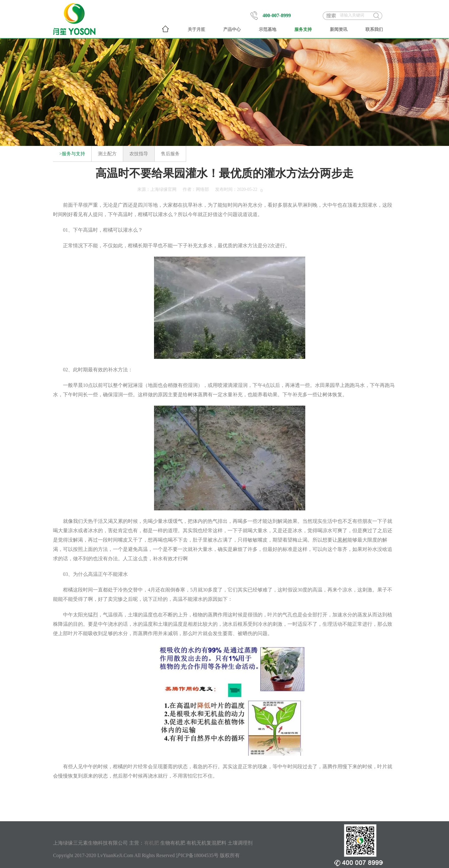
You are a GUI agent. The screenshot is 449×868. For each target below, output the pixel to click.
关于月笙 (196, 29)
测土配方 (107, 154)
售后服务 (170, 154)
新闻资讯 (339, 29)
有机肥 (152, 843)
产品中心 (232, 29)
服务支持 (303, 29)
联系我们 (374, 29)
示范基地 (268, 29)
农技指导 (139, 154)
